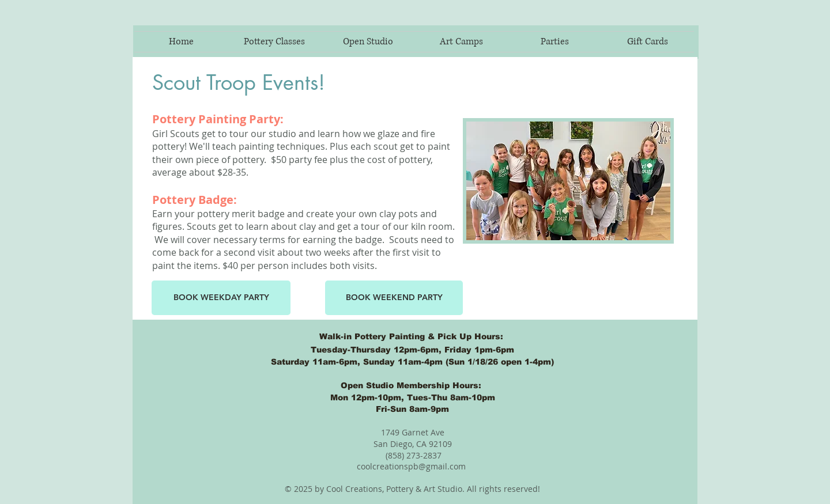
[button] (554, 42)
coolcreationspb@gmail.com (411, 466)
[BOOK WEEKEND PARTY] (394, 298)
